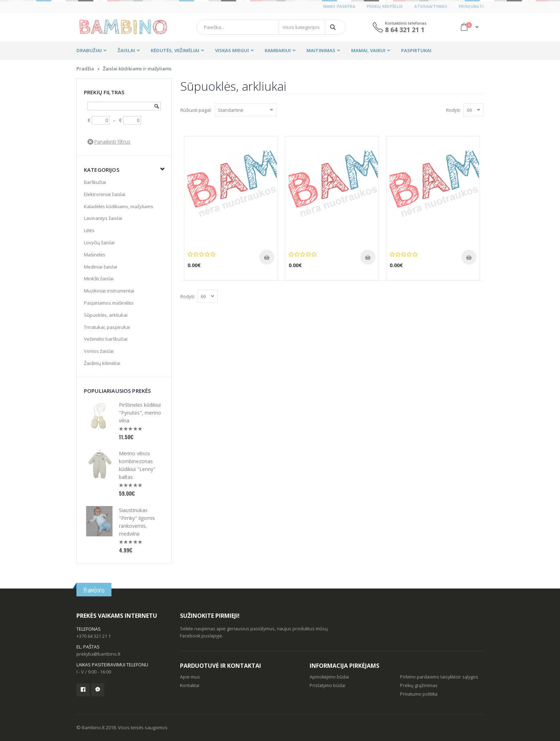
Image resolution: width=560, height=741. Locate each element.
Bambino (94, 590)
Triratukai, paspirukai (107, 327)
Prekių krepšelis (385, 6)
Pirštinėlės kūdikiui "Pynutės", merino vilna (140, 413)
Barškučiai (95, 182)
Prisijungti (471, 6)
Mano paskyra (339, 6)
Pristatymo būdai (327, 685)
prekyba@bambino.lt (98, 654)
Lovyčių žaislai (99, 242)
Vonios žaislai (99, 351)
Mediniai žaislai (101, 267)
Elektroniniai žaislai (105, 194)
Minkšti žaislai (99, 279)
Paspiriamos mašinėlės (109, 303)
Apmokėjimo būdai (329, 677)
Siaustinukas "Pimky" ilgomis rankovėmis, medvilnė (137, 522)
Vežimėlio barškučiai (106, 339)
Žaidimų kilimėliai (102, 363)
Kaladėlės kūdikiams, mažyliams (119, 206)
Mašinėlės (95, 255)
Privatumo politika (419, 694)
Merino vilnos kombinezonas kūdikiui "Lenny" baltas (137, 465)
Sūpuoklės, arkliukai (106, 315)
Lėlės (89, 230)
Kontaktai (190, 685)
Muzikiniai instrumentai (109, 291)
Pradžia (85, 69)
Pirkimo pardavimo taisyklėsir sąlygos (439, 677)
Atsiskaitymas (431, 6)
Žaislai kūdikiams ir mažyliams (137, 69)
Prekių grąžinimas (419, 685)
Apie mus (190, 677)
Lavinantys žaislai (103, 218)
